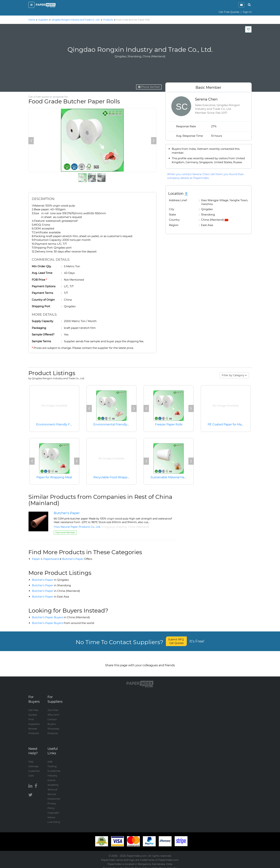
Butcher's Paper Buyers (61, 617)
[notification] (241, 5)
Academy (53, 781)
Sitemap (33, 763)
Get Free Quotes (229, 12)
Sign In (247, 12)
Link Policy (54, 818)
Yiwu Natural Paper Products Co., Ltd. (77, 527)
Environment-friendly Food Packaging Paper (68, 424)
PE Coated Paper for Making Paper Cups (236, 424)
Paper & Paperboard (46, 559)
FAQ (31, 758)
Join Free (53, 706)
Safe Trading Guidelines (54, 763)
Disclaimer (54, 795)
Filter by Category (234, 375)
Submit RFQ (176, 641)
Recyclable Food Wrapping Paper (117, 477)
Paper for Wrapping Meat (54, 477)
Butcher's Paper (67, 513)
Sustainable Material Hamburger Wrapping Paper (186, 477)
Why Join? (53, 711)
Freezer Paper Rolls (169, 424)
